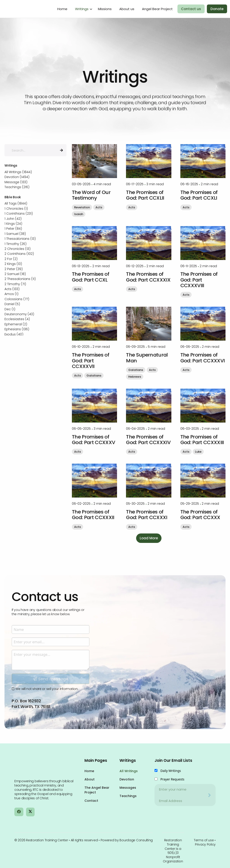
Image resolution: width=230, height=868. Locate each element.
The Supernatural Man (147, 358)
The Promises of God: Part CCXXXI (147, 515)
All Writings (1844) (18, 172)
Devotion (127, 779)
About (90, 779)
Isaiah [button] (79, 214)
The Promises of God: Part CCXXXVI (203, 358)
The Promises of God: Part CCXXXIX (148, 277)
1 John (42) (13, 219)
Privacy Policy (205, 844)
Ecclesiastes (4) (17, 319)
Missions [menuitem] (105, 9)
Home (89, 771)
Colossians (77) (17, 299)
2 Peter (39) (14, 269)
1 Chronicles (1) (16, 209)
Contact (91, 801)
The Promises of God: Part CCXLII (145, 195)
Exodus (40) (14, 334)
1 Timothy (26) (15, 244)
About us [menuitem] (127, 9)
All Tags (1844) (16, 203)
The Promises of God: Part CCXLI (199, 195)
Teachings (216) (17, 187)
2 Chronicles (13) (18, 249)
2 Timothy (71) (15, 284)
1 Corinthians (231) (19, 214)
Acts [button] (99, 207)
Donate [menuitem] (217, 9)
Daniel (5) (12, 304)
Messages (128, 788)
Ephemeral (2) (16, 324)
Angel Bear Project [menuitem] (157, 9)
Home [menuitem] (62, 9)
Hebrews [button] (135, 377)
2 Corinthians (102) (19, 254)
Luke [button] (198, 452)
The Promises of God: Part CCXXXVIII (199, 280)
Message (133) (16, 182)
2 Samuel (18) (15, 274)
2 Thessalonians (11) (20, 279)
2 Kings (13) (13, 264)
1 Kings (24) (13, 224)
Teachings (128, 796)
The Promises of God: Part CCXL (91, 277)
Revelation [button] (82, 207)
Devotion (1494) (17, 177)
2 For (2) (11, 259)
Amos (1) (11, 294)
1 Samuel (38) (15, 234)
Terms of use (204, 840)
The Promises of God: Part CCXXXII (93, 515)
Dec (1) (10, 309)
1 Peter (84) (13, 229)
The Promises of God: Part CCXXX (200, 515)
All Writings (129, 771)
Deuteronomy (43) (19, 314)
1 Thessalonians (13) (20, 239)
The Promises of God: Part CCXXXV (93, 440)
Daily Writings (171, 771)
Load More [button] (149, 538)
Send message (51, 726)
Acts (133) (12, 289)
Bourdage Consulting (136, 840)
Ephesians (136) (17, 329)
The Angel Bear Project (97, 790)
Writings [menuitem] (82, 9)
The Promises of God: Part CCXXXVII (91, 361)
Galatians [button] (94, 376)
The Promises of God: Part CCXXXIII (202, 440)
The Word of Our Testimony (91, 195)
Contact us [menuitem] (191, 9)
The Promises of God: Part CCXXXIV (148, 440)
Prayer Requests (172, 779)
